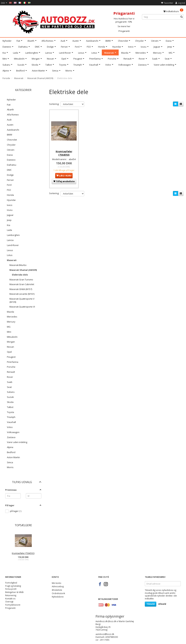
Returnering (11, 595)
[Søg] (182, 17)
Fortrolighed (11, 583)
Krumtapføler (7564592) (23, 553)
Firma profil (11, 589)
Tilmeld (151, 604)
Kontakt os (10, 599)
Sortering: (54, 104)
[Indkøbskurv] (173, 11)
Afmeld (162, 604)
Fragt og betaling (13, 586)
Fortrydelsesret (13, 605)
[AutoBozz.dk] (54, 21)
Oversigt (9, 602)
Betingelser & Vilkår (15, 592)
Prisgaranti (124, 31)
